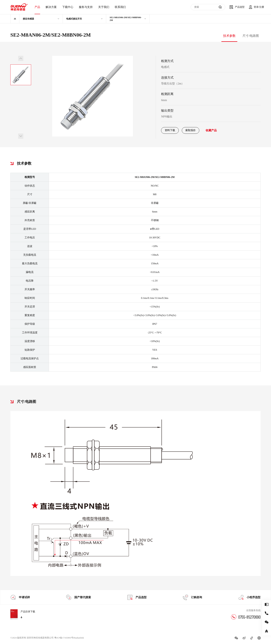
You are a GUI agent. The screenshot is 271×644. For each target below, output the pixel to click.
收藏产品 (211, 130)
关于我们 (104, 7)
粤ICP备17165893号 (64, 638)
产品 (37, 7)
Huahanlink (79, 638)
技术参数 (229, 36)
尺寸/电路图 (251, 36)
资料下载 (170, 130)
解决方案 (51, 7)
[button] (21, 58)
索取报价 (190, 130)
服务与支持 (86, 7)
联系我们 (120, 7)
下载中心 (68, 7)
